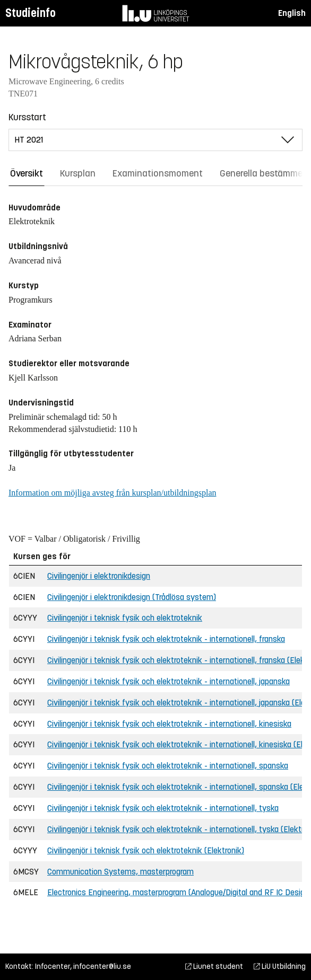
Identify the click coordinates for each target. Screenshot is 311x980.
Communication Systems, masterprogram (120, 872)
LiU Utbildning (280, 966)
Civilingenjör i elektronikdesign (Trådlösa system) (132, 597)
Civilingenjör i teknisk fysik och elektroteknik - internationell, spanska (168, 766)
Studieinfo (31, 13)
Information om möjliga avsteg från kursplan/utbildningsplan (112, 493)
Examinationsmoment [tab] (158, 173)
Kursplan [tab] (78, 173)
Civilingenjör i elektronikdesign (99, 576)
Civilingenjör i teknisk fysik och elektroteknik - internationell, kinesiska (169, 724)
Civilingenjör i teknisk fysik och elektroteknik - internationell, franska (166, 639)
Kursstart (27, 117)
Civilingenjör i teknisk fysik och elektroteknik (125, 618)
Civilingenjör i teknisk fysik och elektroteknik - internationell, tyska (163, 808)
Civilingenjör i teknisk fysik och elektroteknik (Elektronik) (146, 850)
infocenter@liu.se (102, 966)
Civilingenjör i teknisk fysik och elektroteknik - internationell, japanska (169, 681)
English (292, 13)
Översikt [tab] (27, 173)
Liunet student (214, 966)
